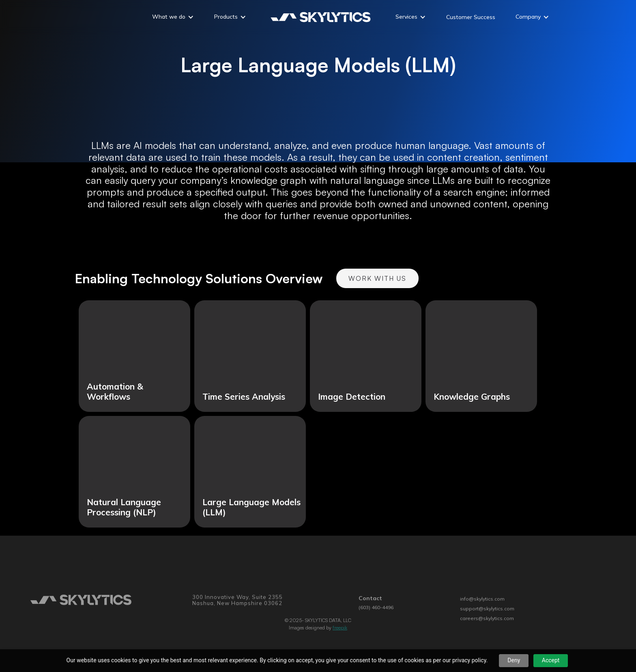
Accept (551, 660)
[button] (173, 18)
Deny (514, 660)
